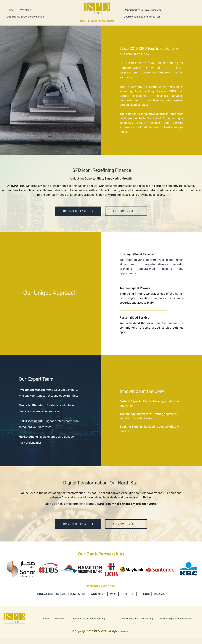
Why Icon (26, 10)
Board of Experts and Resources (142, 16)
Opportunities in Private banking (143, 10)
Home (10, 10)
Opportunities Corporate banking (26, 16)
